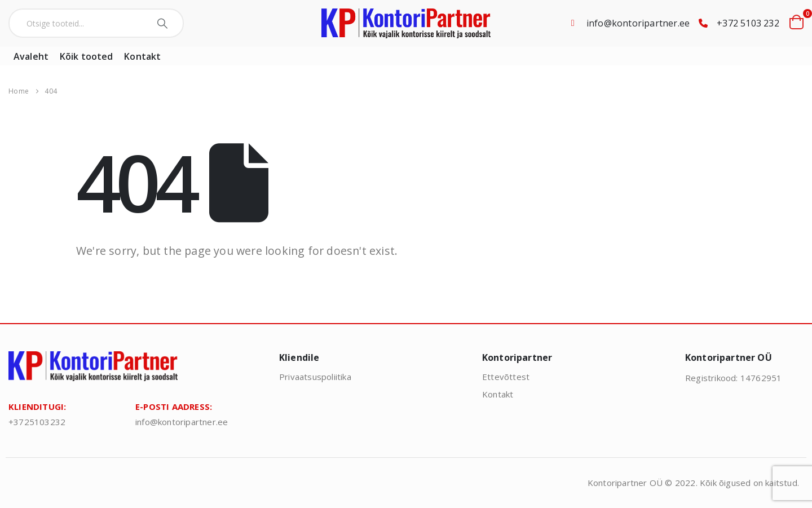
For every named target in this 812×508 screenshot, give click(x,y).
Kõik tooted (86, 56)
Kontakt (142, 56)
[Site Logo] (406, 23)
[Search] (164, 23)
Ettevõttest (506, 377)
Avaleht (31, 56)
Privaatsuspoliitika (315, 377)
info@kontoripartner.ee (638, 23)
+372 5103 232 (748, 23)
